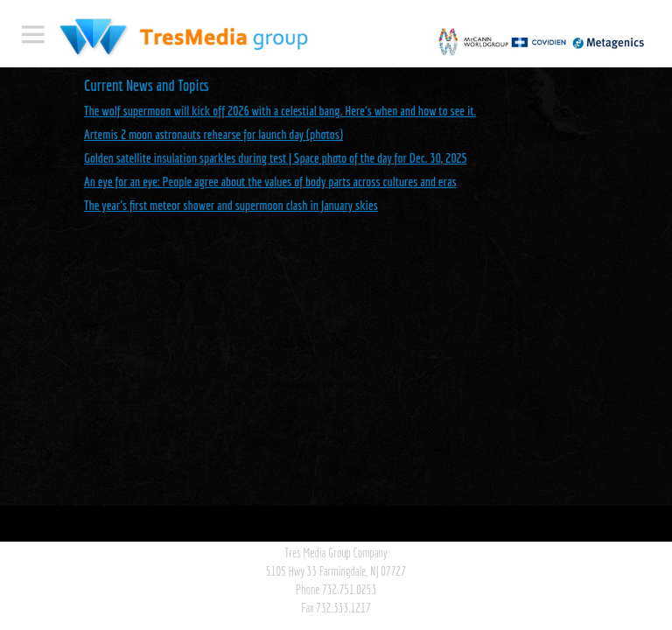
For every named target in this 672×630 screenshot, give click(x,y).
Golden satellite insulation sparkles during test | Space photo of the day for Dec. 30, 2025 (276, 158)
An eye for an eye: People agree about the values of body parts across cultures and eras (270, 182)
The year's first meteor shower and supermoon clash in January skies (231, 205)
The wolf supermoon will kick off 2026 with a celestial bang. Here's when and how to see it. (280, 111)
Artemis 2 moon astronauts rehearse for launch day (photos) (213, 134)
